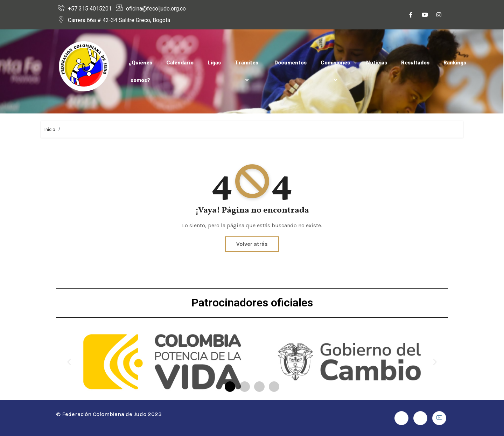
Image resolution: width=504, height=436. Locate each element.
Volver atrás (252, 244)
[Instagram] (439, 15)
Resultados (415, 63)
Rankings (455, 63)
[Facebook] (411, 15)
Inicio (50, 129)
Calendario (180, 63)
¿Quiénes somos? (140, 71)
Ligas (214, 63)
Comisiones (336, 71)
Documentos (290, 63)
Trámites (248, 71)
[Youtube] (425, 15)
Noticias (377, 63)
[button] (69, 362)
